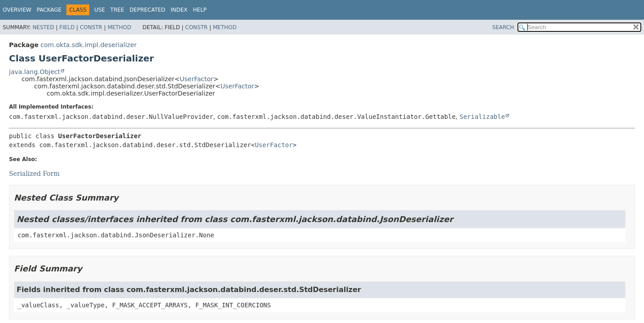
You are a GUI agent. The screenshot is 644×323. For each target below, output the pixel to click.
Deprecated (148, 10)
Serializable (482, 117)
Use (100, 10)
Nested (43, 27)
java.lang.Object (35, 72)
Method (120, 27)
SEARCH (503, 27)
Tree (117, 10)
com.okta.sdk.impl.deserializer (88, 45)
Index (179, 10)
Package (49, 10)
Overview (17, 10)
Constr (91, 27)
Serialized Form (34, 174)
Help (200, 10)
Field (67, 27)
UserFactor (197, 79)
